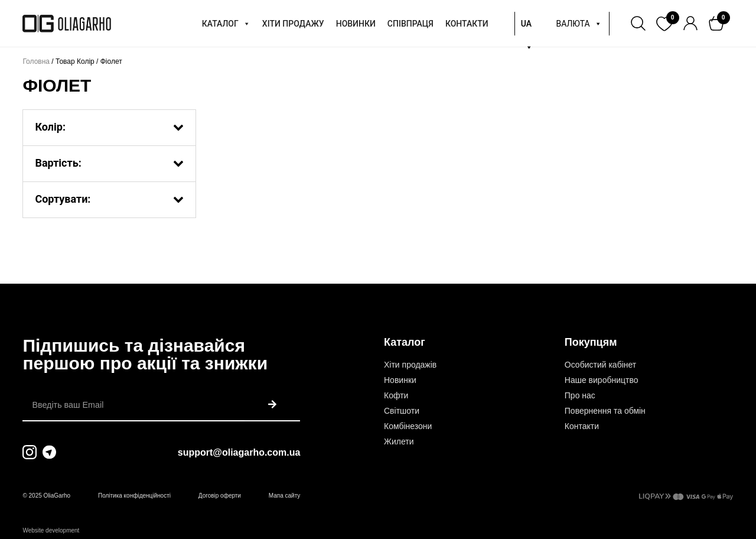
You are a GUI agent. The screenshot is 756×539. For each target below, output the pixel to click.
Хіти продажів (410, 365)
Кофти (396, 395)
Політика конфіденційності (134, 496)
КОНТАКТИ (467, 24)
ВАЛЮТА (579, 24)
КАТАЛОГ (226, 24)
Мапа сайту (285, 496)
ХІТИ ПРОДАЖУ (293, 24)
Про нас (580, 395)
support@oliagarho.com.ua (239, 452)
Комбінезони (408, 426)
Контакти (582, 426)
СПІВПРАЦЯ (410, 24)
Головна (36, 61)
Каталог (405, 342)
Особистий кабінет (600, 365)
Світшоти (402, 411)
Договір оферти (220, 496)
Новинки (400, 380)
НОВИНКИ (356, 24)
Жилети (399, 441)
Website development (51, 530)
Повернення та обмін (605, 411)
